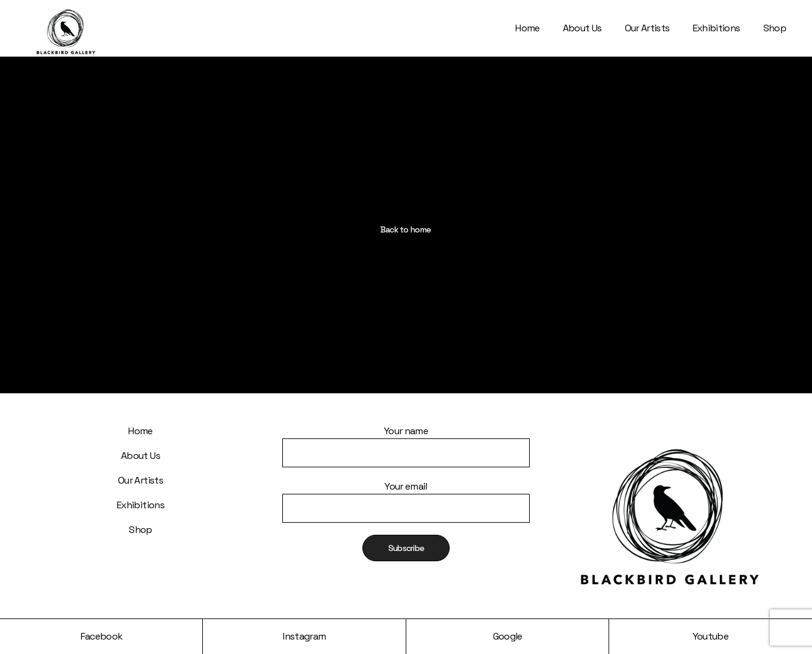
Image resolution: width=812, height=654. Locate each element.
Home (140, 431)
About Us (141, 456)
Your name (406, 438)
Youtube (711, 636)
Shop (140, 530)
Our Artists (141, 480)
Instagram (304, 636)
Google (508, 636)
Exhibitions (141, 505)
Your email (406, 494)
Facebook (102, 636)
